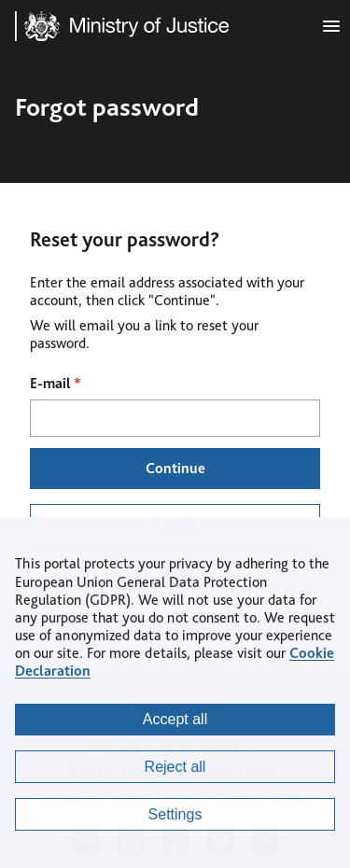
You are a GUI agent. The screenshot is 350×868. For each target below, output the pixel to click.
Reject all (175, 767)
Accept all (175, 719)
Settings (175, 814)
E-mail (56, 383)
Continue (175, 468)
